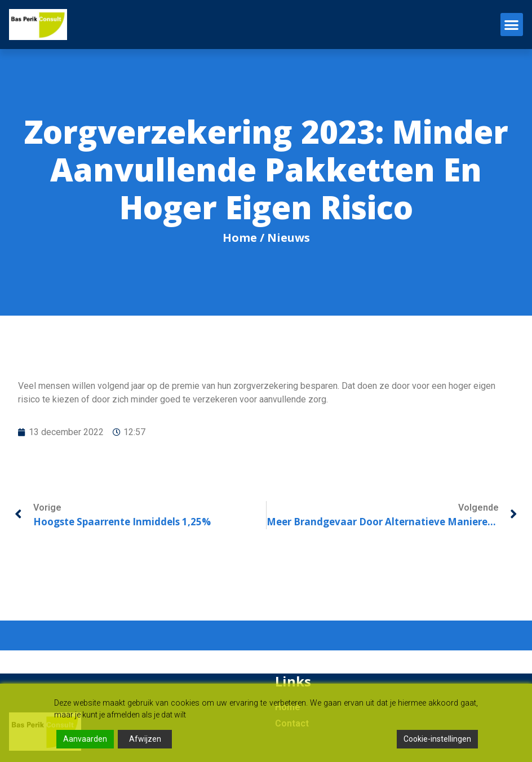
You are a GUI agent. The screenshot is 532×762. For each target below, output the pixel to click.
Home (240, 238)
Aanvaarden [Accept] (85, 739)
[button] (512, 25)
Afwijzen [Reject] (145, 739)
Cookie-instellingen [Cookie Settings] (437, 739)
